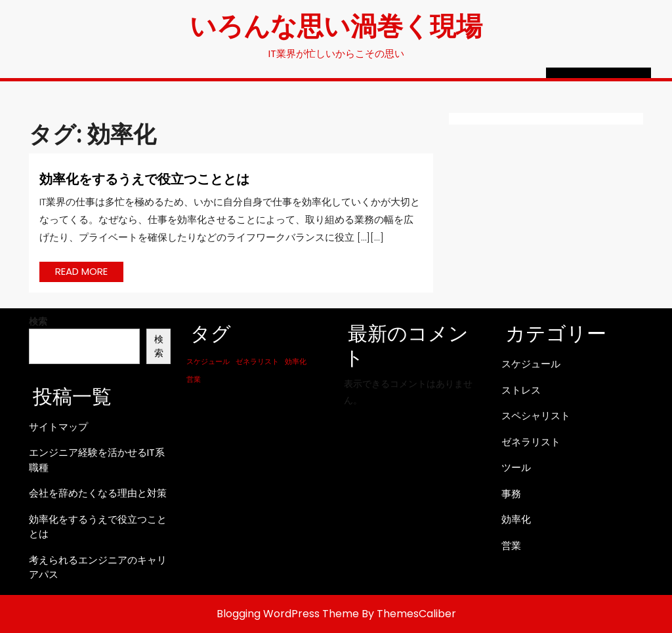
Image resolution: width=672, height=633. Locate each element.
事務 (511, 494)
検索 (38, 321)
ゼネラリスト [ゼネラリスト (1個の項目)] (257, 362)
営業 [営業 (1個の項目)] (194, 379)
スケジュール (531, 364)
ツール (516, 467)
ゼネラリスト (531, 442)
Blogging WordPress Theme (288, 614)
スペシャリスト (536, 416)
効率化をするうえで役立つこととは (144, 178)
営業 (511, 545)
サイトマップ (58, 427)
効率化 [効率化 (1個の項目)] (296, 362)
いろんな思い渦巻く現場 (336, 25)
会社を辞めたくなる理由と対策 (98, 493)
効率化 (516, 519)
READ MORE (89, 273)
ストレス (521, 390)
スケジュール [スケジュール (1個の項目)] (208, 362)
